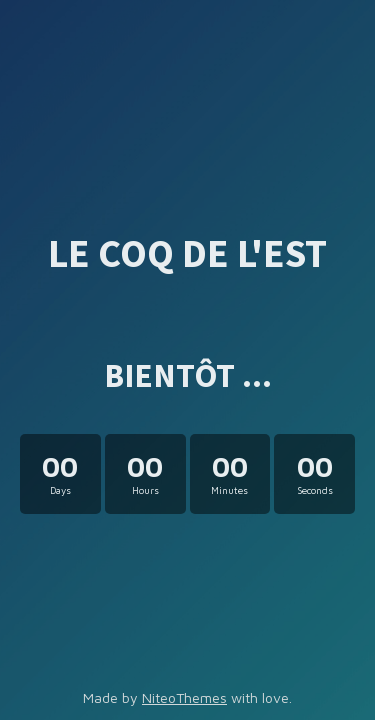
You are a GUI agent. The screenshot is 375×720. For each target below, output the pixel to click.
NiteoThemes (184, 697)
